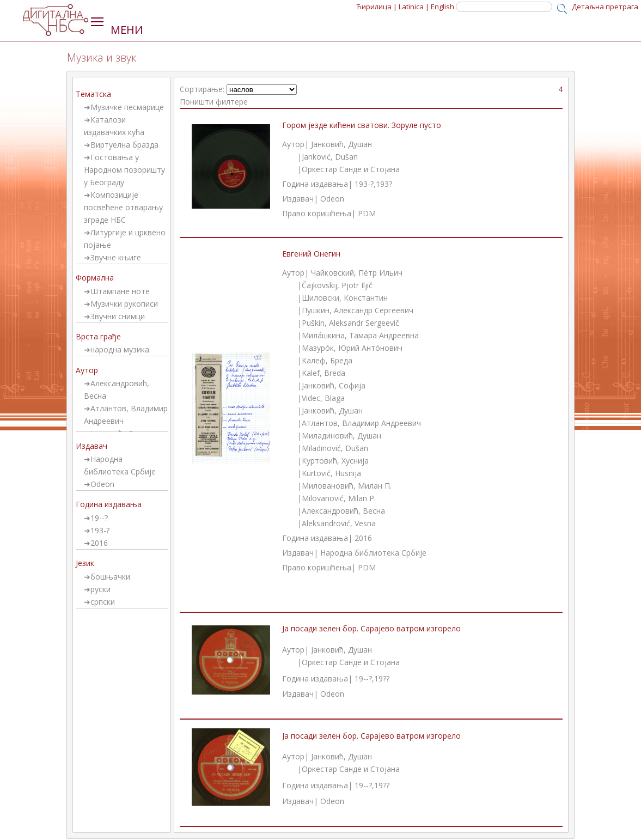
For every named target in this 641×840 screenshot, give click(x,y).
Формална (95, 278)
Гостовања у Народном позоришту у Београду (124, 170)
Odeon (102, 484)
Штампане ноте (120, 291)
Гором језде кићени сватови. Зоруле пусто (362, 125)
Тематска (93, 94)
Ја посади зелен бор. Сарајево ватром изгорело (371, 628)
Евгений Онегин (311, 254)
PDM (367, 213)
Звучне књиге (116, 257)
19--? (99, 518)
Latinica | (414, 7)
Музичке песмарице (127, 107)
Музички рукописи (124, 304)
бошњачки (110, 577)
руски (100, 589)
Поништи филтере (214, 102)
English (442, 7)
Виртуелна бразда (124, 145)
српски (103, 602)
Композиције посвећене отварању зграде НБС (123, 207)
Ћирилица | (377, 7)
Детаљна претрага (605, 7)
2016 (99, 543)
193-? (100, 530)
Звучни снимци (118, 316)
